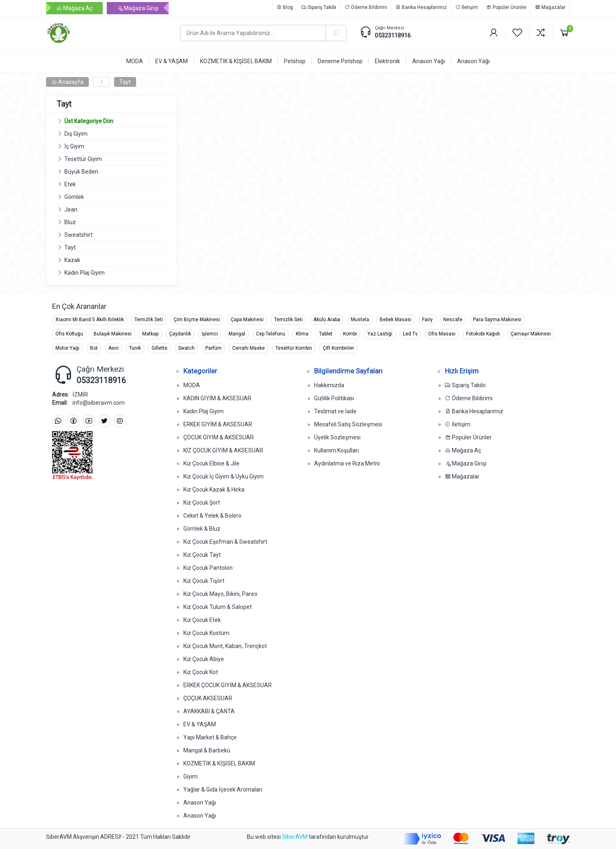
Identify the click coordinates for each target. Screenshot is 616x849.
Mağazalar (550, 7)
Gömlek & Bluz (202, 529)
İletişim (467, 7)
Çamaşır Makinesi (531, 334)
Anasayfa (67, 82)
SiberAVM (295, 837)
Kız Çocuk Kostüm (206, 633)
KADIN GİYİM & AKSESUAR (217, 398)
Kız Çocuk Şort (202, 503)
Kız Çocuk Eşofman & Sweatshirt (225, 542)
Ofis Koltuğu (69, 334)
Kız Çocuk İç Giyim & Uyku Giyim (223, 476)
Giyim (190, 776)
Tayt (125, 82)
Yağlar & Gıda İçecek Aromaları (223, 789)
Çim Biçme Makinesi (197, 320)
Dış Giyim (76, 134)
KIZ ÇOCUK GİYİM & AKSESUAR (223, 450)
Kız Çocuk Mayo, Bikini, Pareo (220, 594)
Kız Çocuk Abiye (204, 659)
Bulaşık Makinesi (113, 334)
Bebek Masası (396, 320)
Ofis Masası (442, 334)
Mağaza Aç (74, 8)
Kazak (72, 260)
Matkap (150, 334)
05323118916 (393, 35)
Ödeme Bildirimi (366, 7)
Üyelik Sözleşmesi (337, 437)
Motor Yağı (67, 348)
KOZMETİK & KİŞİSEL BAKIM (219, 763)
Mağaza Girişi (138, 8)
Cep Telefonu (271, 334)
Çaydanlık (180, 334)
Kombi (350, 334)
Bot (94, 348)
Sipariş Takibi (319, 7)
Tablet (326, 334)
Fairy (427, 320)
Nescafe (453, 320)
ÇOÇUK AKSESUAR (208, 698)
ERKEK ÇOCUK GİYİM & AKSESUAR (228, 685)
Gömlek (74, 197)
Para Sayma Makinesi (497, 320)
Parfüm (213, 348)
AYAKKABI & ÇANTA (209, 711)
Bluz (70, 222)
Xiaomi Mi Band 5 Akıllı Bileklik (90, 320)
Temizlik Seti (149, 320)
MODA (192, 385)
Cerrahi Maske (249, 348)
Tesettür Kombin (294, 348)
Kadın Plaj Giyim (85, 273)
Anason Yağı (200, 803)
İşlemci (210, 334)
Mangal (237, 334)
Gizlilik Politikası (334, 398)
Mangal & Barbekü (207, 750)
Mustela (360, 320)
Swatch (186, 348)
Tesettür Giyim (83, 159)
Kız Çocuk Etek (202, 620)
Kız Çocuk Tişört (204, 581)
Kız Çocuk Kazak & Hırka (214, 490)
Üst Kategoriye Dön (85, 121)
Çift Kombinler (338, 348)
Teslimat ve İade (335, 411)
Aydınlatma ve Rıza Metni (347, 463)
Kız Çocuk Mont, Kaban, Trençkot (225, 646)
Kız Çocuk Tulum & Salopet (218, 607)
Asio (113, 348)
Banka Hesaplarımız (421, 7)
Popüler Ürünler (507, 7)
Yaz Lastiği (380, 334)
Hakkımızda (329, 385)
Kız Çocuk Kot (201, 672)
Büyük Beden (81, 172)
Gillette (159, 348)
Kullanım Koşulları (337, 450)
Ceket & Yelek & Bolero (212, 516)
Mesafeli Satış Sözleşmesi (348, 424)
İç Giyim (74, 146)
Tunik (135, 348)
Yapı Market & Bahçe (210, 737)
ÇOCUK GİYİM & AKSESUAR (219, 437)
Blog (285, 7)
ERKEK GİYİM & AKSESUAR (218, 424)
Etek (70, 184)
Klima (302, 334)
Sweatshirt (78, 235)
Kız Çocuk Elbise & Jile (211, 463)
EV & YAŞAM (200, 724)
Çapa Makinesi (247, 320)
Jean (71, 209)
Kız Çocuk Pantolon (208, 568)
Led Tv (410, 334)
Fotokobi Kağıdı (483, 334)
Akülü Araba (327, 320)
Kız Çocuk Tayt (202, 555)
